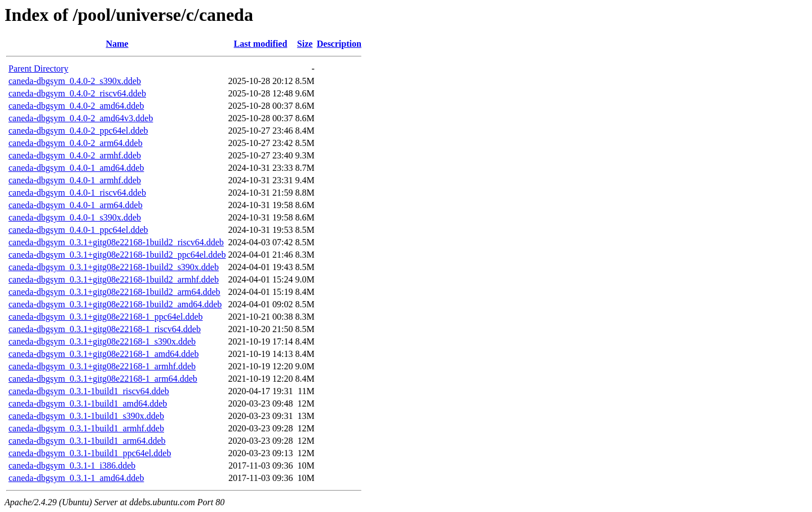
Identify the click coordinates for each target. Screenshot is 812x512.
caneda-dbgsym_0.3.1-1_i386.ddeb (72, 465)
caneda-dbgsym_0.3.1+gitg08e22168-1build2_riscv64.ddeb (116, 242)
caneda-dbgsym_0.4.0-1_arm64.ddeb (76, 205)
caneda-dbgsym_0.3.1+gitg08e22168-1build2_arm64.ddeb (114, 292)
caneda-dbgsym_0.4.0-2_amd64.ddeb (76, 106)
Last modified (261, 44)
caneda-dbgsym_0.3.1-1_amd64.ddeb (76, 478)
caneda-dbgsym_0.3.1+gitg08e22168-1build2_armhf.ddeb (114, 279)
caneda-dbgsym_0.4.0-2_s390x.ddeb (75, 81)
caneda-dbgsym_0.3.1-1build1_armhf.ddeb (86, 428)
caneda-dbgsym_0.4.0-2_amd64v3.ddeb (81, 118)
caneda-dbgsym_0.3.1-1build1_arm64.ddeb (87, 441)
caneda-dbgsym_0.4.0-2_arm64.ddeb (76, 143)
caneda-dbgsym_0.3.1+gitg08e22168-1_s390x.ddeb (102, 341)
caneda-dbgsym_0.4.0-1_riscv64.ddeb (77, 193)
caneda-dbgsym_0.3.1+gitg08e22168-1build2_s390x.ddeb (114, 267)
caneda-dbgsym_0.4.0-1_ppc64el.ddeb (78, 230)
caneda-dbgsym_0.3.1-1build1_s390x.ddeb (86, 416)
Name (117, 44)
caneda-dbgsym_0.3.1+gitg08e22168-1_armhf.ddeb (102, 366)
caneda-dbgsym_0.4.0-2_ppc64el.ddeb (78, 131)
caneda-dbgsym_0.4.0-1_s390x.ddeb (75, 217)
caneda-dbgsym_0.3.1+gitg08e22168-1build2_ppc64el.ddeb (117, 255)
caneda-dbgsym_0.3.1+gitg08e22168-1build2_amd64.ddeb (115, 304)
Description (339, 44)
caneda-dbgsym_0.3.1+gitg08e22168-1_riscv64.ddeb (105, 329)
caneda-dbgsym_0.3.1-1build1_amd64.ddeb (88, 403)
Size (305, 44)
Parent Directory (38, 69)
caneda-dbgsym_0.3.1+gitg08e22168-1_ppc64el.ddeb (106, 317)
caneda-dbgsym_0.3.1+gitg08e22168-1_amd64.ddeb (103, 354)
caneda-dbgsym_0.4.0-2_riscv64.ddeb (77, 93)
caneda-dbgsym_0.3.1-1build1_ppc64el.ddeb (90, 453)
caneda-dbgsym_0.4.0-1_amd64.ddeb (76, 168)
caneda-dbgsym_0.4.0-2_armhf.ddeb (75, 155)
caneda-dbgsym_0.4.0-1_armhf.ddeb (75, 180)
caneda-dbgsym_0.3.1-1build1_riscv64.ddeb (89, 391)
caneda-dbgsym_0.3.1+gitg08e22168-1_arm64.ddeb (103, 379)
